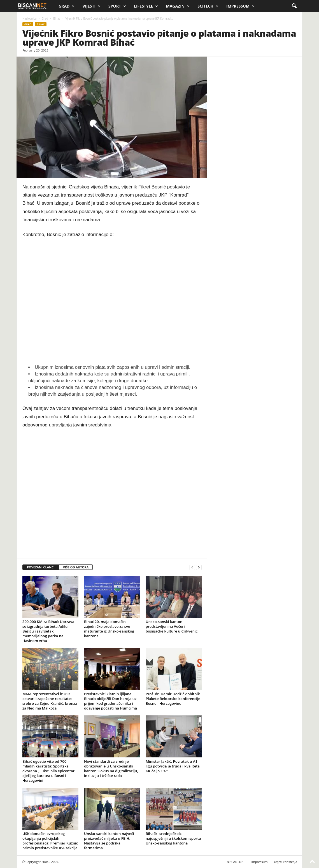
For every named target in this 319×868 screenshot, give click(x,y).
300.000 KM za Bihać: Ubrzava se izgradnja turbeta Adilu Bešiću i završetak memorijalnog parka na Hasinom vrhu (48, 631)
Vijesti (91, 6)
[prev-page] (192, 567)
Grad (67, 6)
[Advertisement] (112, 301)
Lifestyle (146, 6)
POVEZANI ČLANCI (41, 567)
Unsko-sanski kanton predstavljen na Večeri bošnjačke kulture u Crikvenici (172, 626)
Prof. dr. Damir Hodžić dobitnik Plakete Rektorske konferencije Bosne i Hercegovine (173, 699)
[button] (294, 6)
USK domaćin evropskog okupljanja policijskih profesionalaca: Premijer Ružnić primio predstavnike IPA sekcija (50, 841)
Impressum (240, 6)
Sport (117, 6)
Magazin (178, 6)
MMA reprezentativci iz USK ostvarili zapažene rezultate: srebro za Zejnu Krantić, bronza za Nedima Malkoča (50, 701)
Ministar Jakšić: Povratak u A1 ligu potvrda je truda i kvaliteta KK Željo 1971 (173, 766)
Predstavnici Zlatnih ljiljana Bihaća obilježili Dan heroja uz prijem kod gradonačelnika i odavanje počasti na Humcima (110, 701)
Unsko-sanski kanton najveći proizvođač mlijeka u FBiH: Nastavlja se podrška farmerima (109, 841)
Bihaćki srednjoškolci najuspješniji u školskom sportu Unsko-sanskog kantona (173, 838)
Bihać (57, 18)
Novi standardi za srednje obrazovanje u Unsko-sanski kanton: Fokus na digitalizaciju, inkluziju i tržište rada (111, 768)
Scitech (208, 6)
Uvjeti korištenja (286, 862)
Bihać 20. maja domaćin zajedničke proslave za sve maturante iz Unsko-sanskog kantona (109, 629)
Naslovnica (29, 18)
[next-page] (199, 567)
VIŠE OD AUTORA (76, 567)
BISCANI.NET (236, 862)
